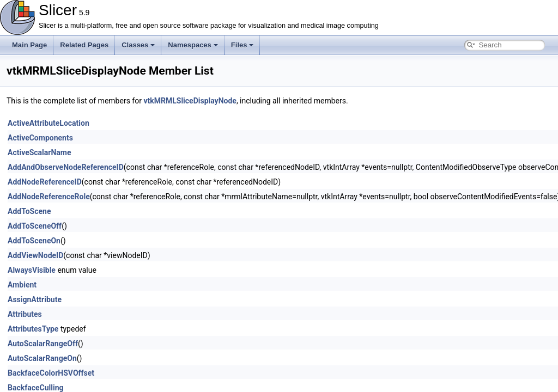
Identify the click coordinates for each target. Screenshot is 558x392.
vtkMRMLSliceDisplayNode (190, 101)
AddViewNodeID (35, 255)
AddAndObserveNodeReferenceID (66, 167)
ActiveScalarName (40, 152)
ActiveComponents (40, 138)
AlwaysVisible (32, 270)
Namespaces (193, 45)
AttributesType (33, 329)
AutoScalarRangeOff (43, 344)
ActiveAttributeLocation (48, 123)
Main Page (29, 45)
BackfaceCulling (36, 388)
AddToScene (29, 211)
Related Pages (84, 45)
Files (242, 45)
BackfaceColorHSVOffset (51, 373)
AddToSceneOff (35, 226)
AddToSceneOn (34, 241)
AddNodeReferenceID (45, 182)
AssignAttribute (35, 299)
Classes (138, 45)
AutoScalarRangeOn (42, 358)
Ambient (22, 285)
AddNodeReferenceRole (49, 197)
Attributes (25, 314)
